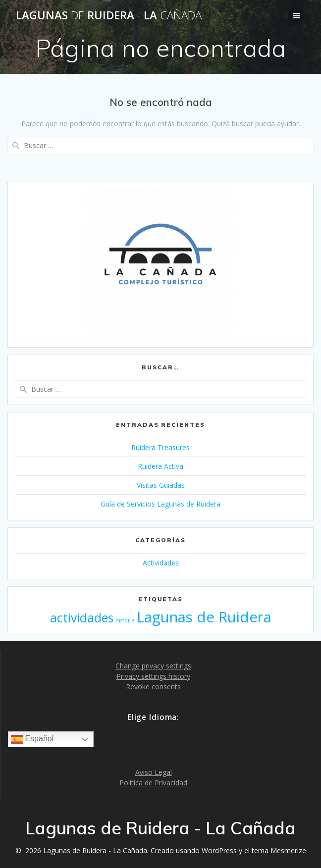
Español (32, 739)
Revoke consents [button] (153, 687)
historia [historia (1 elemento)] (125, 620)
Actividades (161, 563)
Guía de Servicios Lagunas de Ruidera (160, 504)
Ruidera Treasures (160, 447)
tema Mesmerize (279, 850)
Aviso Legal (154, 772)
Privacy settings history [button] (153, 676)
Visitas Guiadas (161, 485)
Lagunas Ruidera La (109, 15)
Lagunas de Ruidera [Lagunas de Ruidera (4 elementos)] (204, 617)
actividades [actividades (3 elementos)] (82, 618)
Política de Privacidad (153, 783)
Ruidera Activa (160, 466)
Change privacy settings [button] (153, 666)
